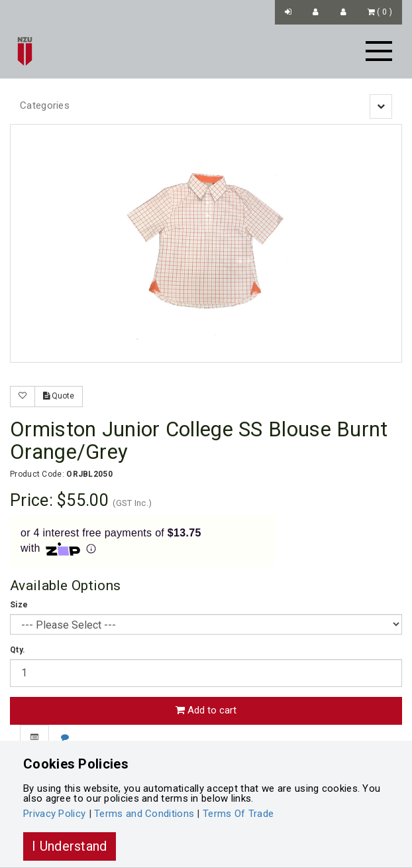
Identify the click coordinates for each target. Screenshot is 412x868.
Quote (59, 396)
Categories (45, 105)
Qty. (18, 650)
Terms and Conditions (144, 814)
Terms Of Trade (238, 814)
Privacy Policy (54, 814)
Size (19, 605)
